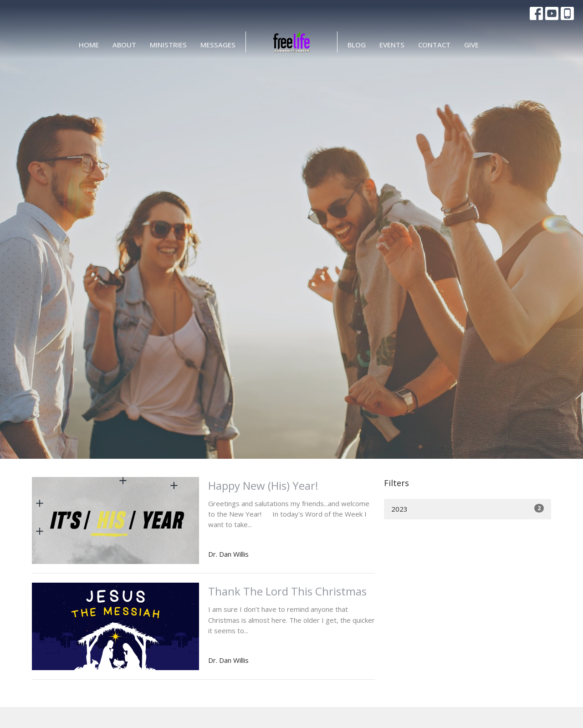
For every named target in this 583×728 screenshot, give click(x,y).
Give (471, 45)
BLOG (357, 45)
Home (89, 45)
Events (392, 45)
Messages (218, 45)
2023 (468, 509)
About (124, 45)
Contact (434, 45)
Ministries (168, 45)
